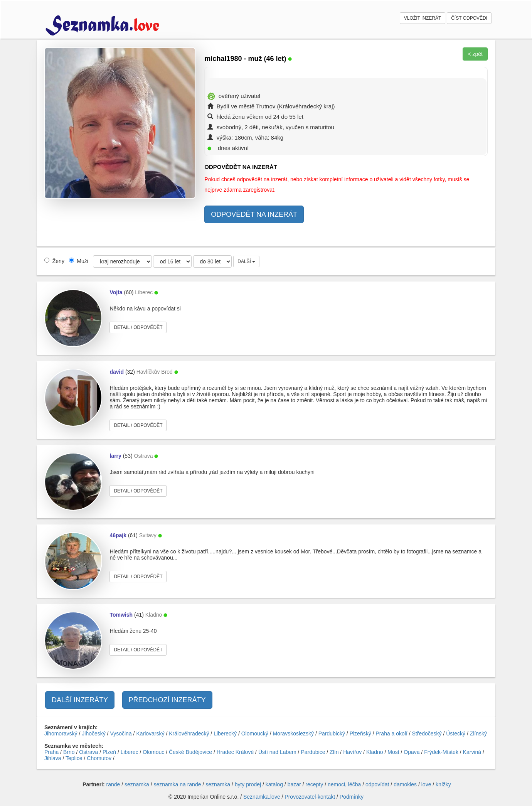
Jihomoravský (61, 733)
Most (393, 752)
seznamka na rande (178, 784)
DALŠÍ (246, 261)
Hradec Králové (235, 752)
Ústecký (456, 733)
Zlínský (478, 733)
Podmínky (352, 797)
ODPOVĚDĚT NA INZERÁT (254, 214)
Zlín (334, 752)
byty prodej (248, 784)
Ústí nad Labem (277, 752)
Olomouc (153, 752)
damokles (405, 784)
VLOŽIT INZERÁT (423, 18)
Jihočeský (93, 733)
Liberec (130, 752)
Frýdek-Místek (441, 752)
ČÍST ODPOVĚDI (469, 18)
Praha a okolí (391, 733)
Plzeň (109, 752)
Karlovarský (150, 733)
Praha (51, 752)
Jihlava (53, 758)
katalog (274, 784)
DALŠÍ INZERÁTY (80, 700)
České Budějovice (190, 752)
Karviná (472, 752)
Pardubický (332, 733)
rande (113, 784)
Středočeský (427, 733)
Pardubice (313, 752)
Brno (69, 752)
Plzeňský (360, 733)
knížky (443, 784)
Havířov (352, 752)
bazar (294, 784)
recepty (314, 784)
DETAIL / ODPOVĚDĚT (138, 327)
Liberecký (225, 733)
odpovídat (377, 784)
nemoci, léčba (344, 784)
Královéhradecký (189, 733)
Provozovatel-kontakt (310, 797)
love (426, 784)
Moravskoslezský (293, 733)
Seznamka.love (262, 797)
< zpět (475, 54)
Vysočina (121, 733)
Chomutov (99, 758)
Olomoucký (255, 733)
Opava (412, 752)
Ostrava (88, 752)
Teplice (74, 758)
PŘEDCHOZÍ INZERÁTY (167, 700)
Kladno (375, 752)
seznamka (137, 784)
